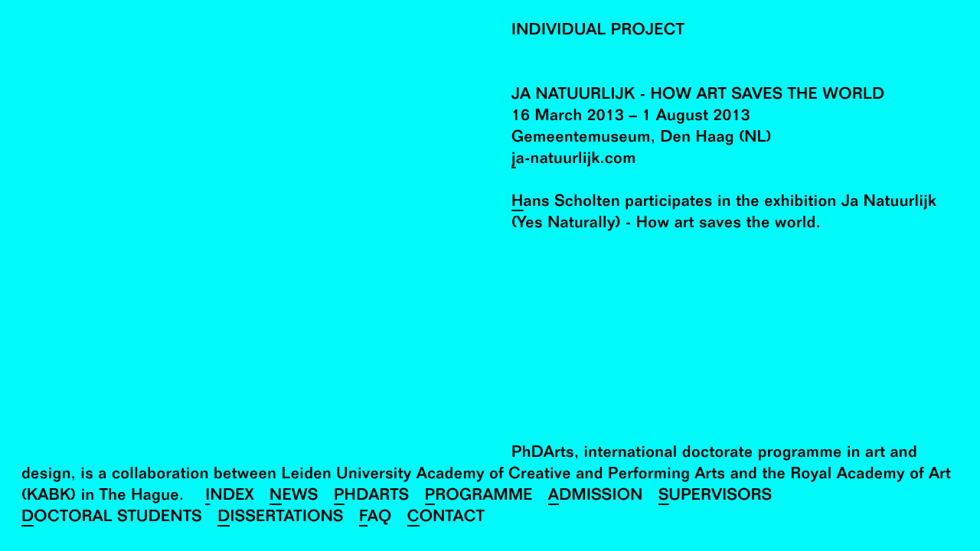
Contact (446, 518)
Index (230, 497)
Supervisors (715, 497)
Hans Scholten (566, 203)
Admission (596, 497)
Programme (479, 497)
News (294, 497)
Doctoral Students (112, 518)
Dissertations (281, 518)
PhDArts (372, 497)
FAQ (376, 518)
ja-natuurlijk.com (574, 160)
